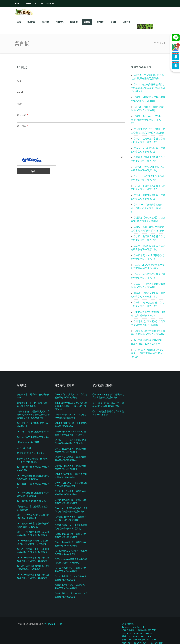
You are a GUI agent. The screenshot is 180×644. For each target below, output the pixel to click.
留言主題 (23, 115)
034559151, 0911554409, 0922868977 (41, 3)
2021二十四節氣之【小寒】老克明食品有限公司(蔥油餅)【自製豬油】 (33, 525)
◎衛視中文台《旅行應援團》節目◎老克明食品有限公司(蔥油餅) (70, 433)
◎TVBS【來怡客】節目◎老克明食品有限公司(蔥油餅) (71, 416)
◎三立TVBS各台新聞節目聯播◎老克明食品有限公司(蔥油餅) (71, 553)
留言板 (22, 67)
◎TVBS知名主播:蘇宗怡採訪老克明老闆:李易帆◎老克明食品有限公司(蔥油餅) (148, 87)
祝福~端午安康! (24, 439)
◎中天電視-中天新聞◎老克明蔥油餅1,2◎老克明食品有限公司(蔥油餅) (147, 345)
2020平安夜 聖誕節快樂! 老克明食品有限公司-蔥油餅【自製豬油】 (33, 534)
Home (155, 43)
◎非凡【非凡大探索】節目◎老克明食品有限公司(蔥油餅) (70, 484)
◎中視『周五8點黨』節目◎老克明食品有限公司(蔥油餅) (71, 587)
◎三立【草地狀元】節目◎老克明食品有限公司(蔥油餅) (70, 570)
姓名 (20, 81)
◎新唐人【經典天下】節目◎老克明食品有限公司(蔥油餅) (70, 459)
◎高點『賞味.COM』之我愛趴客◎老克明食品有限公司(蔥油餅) (71, 518)
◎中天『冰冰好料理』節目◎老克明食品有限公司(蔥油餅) (70, 561)
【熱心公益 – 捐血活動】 (29, 434)
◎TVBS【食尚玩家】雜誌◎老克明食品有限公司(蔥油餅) (71, 467)
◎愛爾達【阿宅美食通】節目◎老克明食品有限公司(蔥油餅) (70, 510)
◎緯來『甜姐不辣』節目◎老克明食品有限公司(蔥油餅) (70, 408)
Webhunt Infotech (53, 615)
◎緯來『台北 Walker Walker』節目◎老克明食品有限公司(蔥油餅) (148, 118)
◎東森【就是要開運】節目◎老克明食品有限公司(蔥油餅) (70, 493)
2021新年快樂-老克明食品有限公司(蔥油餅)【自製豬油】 (33, 486)
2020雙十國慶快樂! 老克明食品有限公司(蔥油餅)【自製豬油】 (33, 559)
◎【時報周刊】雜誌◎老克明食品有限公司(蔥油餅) (108, 405)
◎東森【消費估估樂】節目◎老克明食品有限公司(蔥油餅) (70, 578)
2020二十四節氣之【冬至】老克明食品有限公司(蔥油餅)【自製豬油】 (33, 542)
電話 (20, 104)
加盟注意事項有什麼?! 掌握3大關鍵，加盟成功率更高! (32, 396)
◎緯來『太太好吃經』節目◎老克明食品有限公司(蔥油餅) (70, 450)
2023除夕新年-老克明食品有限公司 (33, 428)
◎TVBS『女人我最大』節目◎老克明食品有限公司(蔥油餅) (71, 387)
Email (21, 92)
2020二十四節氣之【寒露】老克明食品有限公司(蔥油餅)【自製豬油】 (33, 568)
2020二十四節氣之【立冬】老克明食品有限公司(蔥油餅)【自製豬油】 (33, 551)
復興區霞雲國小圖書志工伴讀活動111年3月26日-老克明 (33, 452)
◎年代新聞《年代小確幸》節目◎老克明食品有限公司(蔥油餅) (108, 396)
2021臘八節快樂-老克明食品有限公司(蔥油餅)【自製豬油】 (33, 517)
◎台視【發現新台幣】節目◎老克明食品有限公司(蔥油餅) (70, 527)
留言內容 (23, 126)
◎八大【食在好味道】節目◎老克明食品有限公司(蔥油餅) (70, 536)
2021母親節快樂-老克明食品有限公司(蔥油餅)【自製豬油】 (33, 469)
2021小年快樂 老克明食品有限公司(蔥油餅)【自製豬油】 (33, 508)
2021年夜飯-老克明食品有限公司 (32, 493)
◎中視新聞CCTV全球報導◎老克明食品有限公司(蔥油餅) (71, 544)
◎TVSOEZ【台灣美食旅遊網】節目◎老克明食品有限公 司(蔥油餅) (148, 204)
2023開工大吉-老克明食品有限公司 (33, 423)
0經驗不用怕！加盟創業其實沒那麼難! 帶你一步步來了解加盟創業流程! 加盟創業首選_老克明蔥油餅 (33, 406)
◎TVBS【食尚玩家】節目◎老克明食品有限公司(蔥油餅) (71, 476)
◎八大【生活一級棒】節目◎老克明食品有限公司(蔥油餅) (70, 442)
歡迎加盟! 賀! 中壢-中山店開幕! (31, 445)
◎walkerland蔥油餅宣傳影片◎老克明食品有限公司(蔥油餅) (108, 387)
